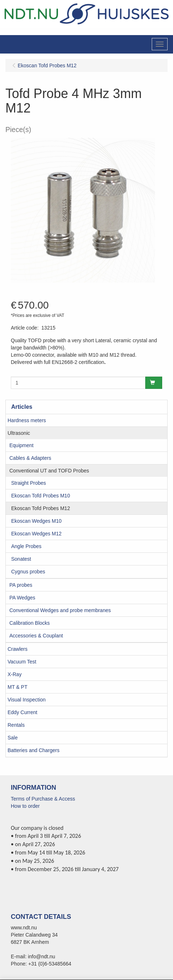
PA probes (21, 585)
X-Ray (15, 674)
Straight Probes (29, 483)
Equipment (21, 445)
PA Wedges (22, 598)
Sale (13, 738)
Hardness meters (27, 420)
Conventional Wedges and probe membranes (60, 610)
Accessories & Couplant (36, 636)
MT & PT (17, 687)
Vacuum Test (22, 662)
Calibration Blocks (30, 623)
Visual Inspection (27, 700)
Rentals (16, 725)
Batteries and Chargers (34, 750)
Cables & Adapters (30, 458)
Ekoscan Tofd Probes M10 (41, 496)
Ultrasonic (19, 433)
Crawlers (17, 649)
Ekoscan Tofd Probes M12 (41, 508)
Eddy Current (22, 712)
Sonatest (21, 559)
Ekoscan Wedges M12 (36, 534)
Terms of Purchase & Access (43, 799)
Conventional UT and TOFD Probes (49, 471)
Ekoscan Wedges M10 (36, 521)
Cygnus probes (28, 572)
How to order (25, 806)
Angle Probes (26, 546)
